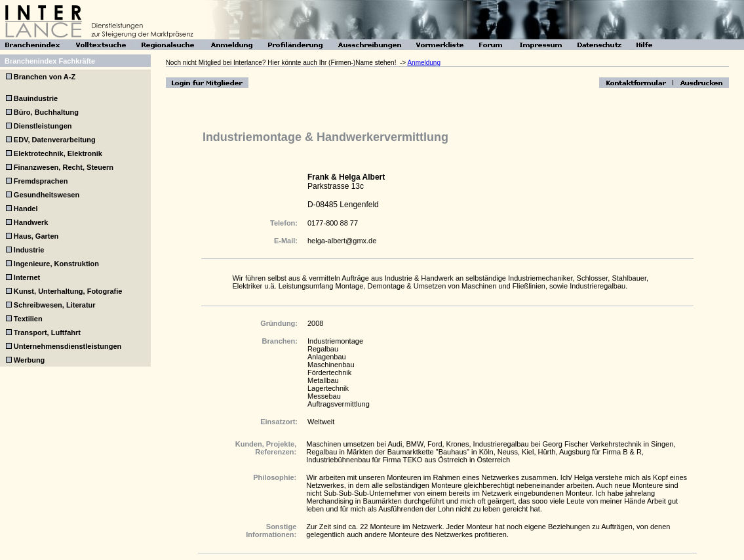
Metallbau (323, 380)
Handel (26, 209)
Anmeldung (424, 63)
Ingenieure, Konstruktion (56, 264)
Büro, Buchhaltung (46, 112)
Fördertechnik (329, 372)
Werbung (29, 360)
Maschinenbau (331, 365)
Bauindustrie (36, 98)
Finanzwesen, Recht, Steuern (64, 167)
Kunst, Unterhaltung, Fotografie (68, 291)
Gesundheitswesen (47, 195)
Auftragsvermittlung (339, 404)
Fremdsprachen (41, 181)
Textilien (28, 319)
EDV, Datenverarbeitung (55, 140)
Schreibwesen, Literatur (55, 305)
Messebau (324, 396)
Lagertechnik (328, 388)
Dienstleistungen (43, 126)
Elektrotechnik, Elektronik (58, 153)
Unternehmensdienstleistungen (68, 346)
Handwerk (31, 222)
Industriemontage (335, 341)
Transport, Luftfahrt (47, 332)
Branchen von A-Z (44, 77)
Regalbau (323, 349)
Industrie (29, 250)
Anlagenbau (327, 357)
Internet (27, 277)
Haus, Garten (36, 236)
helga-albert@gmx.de (342, 241)
